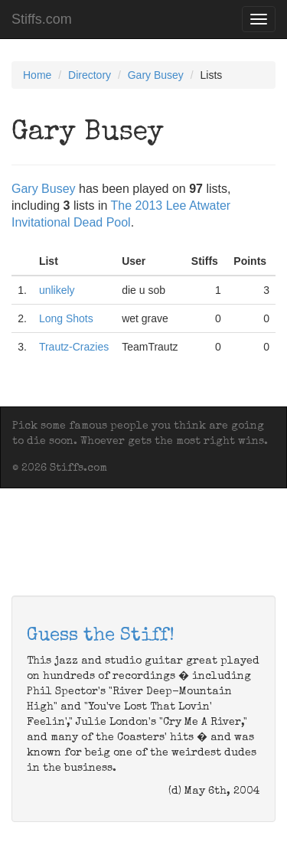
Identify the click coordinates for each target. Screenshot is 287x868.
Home (37, 75)
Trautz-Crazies (74, 347)
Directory (90, 75)
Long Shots (66, 318)
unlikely (57, 290)
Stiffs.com (42, 19)
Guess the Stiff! (101, 636)
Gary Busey (156, 75)
